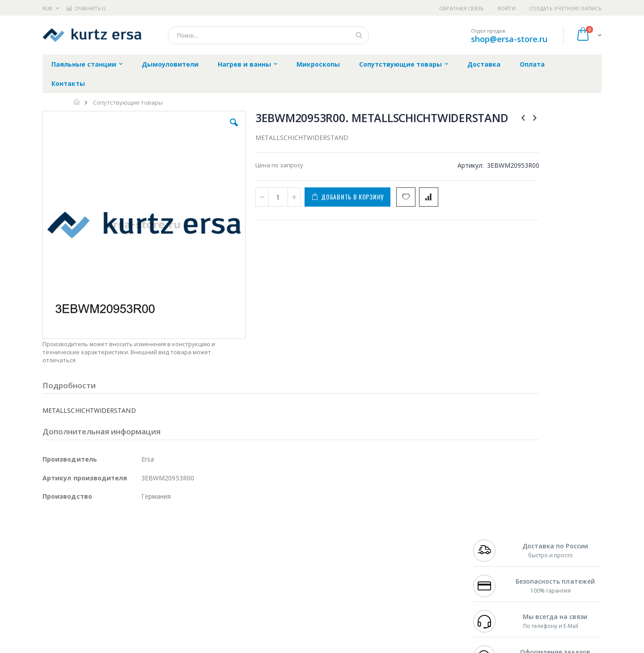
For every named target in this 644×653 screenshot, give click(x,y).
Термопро (142, 540)
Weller (137, 532)
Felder (114, 558)
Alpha (90, 558)
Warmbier (85, 593)
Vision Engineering (68, 575)
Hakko (51, 532)
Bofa (49, 540)
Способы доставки (403, 549)
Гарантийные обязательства (275, 532)
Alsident (165, 532)
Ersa (74, 532)
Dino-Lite (113, 575)
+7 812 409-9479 (493, 540)
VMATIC (149, 593)
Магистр (177, 540)
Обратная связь (462, 8)
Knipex (87, 610)
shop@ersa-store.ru (509, 39)
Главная (77, 102)
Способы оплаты (400, 567)
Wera (112, 610)
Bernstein (56, 610)
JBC (93, 532)
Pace (113, 532)
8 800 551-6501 (495, 558)
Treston (53, 593)
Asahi (139, 558)
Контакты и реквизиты (410, 532)
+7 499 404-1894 (493, 532)
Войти (507, 8)
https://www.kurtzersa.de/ (183, 647)
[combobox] (268, 35)
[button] (202, 129)
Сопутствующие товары (128, 103)
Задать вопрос (255, 593)
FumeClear (78, 540)
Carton (142, 575)
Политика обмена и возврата (276, 549)
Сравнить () (86, 8)
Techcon (119, 593)
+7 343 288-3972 (493, 549)
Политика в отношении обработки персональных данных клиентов (283, 571)
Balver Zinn (58, 558)
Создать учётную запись (565, 8)
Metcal (110, 540)
